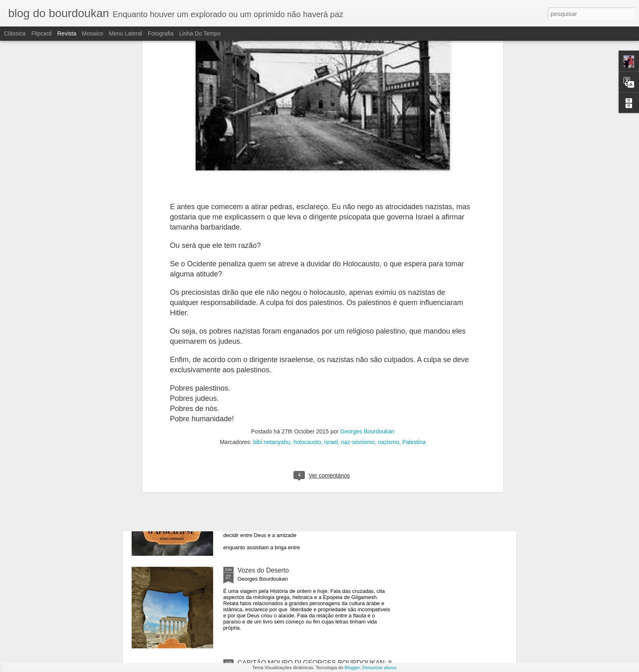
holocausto (307, 256)
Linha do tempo (200, 33)
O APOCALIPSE (261, 478)
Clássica (15, 33)
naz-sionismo (358, 256)
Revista (67, 33)
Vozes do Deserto (263, 570)
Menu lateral (126, 33)
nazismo (388, 256)
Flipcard (42, 33)
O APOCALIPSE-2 (264, 385)
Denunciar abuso (379, 668)
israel (331, 256)
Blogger (352, 668)
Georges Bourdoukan (367, 245)
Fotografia (161, 33)
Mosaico (93, 33)
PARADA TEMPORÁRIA (181, 350)
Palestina (414, 256)
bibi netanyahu (272, 256)
